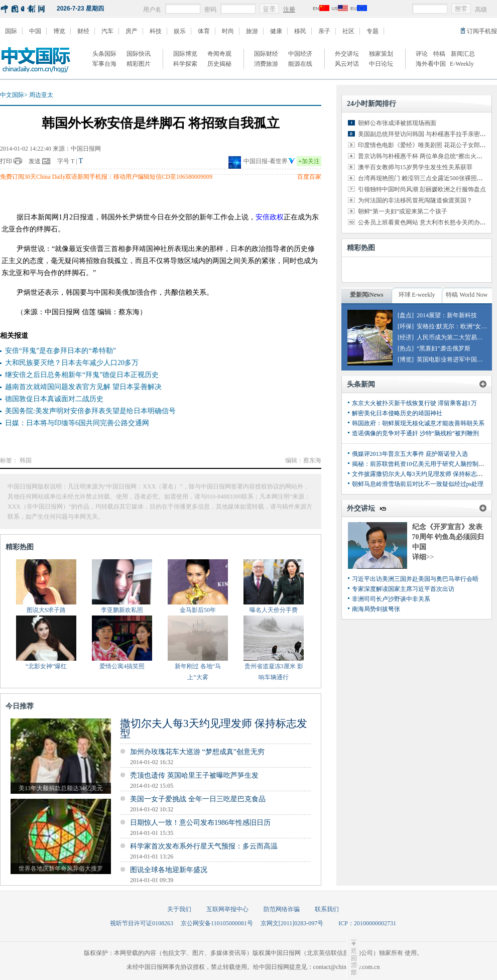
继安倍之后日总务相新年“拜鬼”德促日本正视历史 (82, 375)
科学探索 (185, 64)
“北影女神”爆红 (46, 666)
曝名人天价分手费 (274, 610)
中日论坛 (381, 64)
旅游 (252, 31)
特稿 (439, 54)
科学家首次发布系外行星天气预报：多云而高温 (204, 846)
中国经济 (300, 54)
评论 (422, 54)
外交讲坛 (347, 54)
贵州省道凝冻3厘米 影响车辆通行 (274, 672)
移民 (300, 31)
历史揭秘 (219, 64)
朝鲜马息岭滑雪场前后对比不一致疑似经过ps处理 (418, 484)
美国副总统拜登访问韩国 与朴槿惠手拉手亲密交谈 (425, 134)
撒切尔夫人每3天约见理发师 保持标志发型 (214, 728)
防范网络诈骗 (282, 909)
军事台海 (104, 64)
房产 (132, 31)
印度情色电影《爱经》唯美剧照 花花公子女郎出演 (425, 145)
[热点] (406, 348)
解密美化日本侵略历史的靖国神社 (397, 413)
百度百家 (309, 177)
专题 (372, 31)
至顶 (353, 957)
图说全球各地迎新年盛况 (169, 870)
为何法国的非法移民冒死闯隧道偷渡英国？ (415, 200)
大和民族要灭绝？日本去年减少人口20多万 (72, 363)
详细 (423, 557)
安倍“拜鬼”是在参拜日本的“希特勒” (60, 351)
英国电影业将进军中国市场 (453, 359)
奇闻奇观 (219, 54)
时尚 (228, 31)
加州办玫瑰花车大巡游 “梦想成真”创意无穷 (197, 752)
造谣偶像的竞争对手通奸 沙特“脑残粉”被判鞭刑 (416, 433)
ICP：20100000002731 (367, 923)
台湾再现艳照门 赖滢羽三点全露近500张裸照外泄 (423, 178)
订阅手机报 (482, 31)
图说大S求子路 (46, 610)
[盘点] (406, 315)
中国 (35, 31)
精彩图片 (139, 64)
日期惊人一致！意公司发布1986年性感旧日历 (200, 823)
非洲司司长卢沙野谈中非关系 (391, 599)
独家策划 (381, 54)
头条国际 (104, 54)
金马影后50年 (198, 610)
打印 (6, 161)
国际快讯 (139, 54)
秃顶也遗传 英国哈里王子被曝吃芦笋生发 (194, 775)
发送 (35, 161)
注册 (289, 10)
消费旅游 (266, 64)
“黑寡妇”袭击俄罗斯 (444, 348)
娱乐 (180, 31)
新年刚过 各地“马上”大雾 (198, 672)
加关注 (309, 161)
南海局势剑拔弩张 (376, 609)
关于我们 (179, 909)
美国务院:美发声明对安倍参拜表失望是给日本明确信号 (90, 411)
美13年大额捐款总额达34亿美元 (61, 788)
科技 (156, 31)
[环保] (406, 326)
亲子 (324, 31)
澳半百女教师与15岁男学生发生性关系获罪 (415, 167)
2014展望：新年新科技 (447, 315)
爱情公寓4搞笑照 (122, 666)
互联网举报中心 (227, 909)
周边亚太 (41, 95)
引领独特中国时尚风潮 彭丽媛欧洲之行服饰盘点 (422, 189)
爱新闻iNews (367, 295)
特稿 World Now (467, 295)
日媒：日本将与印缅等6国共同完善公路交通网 (77, 423)
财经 (83, 31)
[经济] (406, 337)
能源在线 (300, 64)
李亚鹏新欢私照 (122, 610)
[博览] (406, 359)
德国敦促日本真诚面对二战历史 (54, 399)
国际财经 (266, 54)
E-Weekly (462, 64)
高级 (481, 10)
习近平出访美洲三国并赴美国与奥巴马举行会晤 (415, 579)
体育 (204, 31)
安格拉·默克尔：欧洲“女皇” (453, 326)
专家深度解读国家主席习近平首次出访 (403, 589)
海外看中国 (431, 64)
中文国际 (12, 95)
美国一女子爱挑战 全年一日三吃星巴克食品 (198, 799)
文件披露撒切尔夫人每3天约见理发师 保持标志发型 (420, 474)
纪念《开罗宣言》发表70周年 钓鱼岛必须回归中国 (448, 537)
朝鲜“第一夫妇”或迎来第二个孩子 (403, 211)
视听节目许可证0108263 (142, 923)
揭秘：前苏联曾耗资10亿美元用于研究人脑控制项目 (421, 464)
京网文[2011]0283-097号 (292, 923)
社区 (348, 31)
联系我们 (327, 909)
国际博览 (185, 54)
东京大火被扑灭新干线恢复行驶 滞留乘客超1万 (414, 403)
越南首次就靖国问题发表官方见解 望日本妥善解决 (83, 387)
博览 (59, 31)
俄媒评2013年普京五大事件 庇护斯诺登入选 (410, 454)
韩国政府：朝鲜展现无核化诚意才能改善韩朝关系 (418, 423)
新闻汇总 (463, 54)
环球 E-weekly (417, 295)
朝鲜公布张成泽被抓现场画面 (397, 123)
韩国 (26, 460)
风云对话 (347, 64)
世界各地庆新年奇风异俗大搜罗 (61, 869)
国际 (11, 31)
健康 (276, 31)
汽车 (107, 31)
